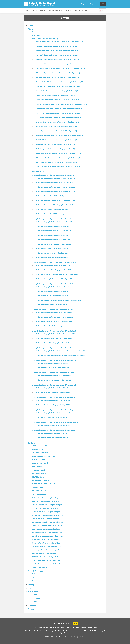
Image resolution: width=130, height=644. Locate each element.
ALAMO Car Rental (38, 460)
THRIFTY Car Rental (39, 487)
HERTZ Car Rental (38, 477)
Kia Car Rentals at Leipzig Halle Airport (46, 519)
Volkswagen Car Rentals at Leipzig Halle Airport (49, 550)
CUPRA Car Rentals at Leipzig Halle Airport (47, 557)
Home (27, 10)
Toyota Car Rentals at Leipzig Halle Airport (47, 546)
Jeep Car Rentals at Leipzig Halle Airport (46, 560)
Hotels (88, 10)
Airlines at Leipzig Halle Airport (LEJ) (45, 39)
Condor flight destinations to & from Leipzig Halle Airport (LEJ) (57, 95)
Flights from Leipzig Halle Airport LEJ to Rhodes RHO (53, 240)
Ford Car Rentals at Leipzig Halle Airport (46, 512)
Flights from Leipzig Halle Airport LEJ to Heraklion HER (54, 222)
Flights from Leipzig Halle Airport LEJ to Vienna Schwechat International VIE (61, 351)
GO (103, 4)
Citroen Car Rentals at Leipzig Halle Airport (47, 505)
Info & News (78, 10)
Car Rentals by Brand (39, 494)
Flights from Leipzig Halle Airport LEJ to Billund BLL (53, 388)
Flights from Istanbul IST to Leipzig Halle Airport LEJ (53, 305)
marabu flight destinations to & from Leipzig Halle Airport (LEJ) (57, 127)
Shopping (35, 595)
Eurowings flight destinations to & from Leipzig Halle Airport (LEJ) (58, 100)
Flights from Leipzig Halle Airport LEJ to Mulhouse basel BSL (56, 334)
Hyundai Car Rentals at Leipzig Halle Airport (47, 515)
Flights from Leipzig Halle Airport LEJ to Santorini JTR (54, 231)
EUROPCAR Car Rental (40, 463)
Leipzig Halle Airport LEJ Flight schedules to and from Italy (52, 410)
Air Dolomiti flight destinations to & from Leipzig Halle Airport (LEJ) (58, 64)
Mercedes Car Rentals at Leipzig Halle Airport (48, 522)
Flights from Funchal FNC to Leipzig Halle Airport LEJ (53, 438)
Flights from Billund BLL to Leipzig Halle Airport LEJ (53, 392)
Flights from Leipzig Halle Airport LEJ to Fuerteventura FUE (55, 187)
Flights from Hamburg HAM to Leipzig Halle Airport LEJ (54, 279)
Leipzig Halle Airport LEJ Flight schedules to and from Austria (53, 348)
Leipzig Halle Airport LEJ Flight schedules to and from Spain (53, 175)
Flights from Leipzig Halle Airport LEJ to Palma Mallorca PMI (56, 178)
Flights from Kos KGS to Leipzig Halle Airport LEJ (52, 253)
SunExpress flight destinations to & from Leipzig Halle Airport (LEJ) (58, 144)
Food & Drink (36, 598)
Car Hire (43, 10)
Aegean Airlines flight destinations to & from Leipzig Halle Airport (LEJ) (59, 42)
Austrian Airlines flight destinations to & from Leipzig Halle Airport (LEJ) (60, 82)
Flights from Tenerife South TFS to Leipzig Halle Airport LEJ (56, 214)
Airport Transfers (56, 10)
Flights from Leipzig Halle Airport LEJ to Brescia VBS (53, 413)
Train (34, 577)
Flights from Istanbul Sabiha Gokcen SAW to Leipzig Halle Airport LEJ (58, 300)
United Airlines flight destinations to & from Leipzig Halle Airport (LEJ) (59, 167)
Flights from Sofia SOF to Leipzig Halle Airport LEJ (52, 368)
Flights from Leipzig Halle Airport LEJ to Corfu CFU (52, 226)
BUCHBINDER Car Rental (40, 480)
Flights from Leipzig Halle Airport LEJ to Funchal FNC (53, 433)
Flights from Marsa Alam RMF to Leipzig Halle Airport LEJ (55, 326)
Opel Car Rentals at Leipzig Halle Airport (46, 529)
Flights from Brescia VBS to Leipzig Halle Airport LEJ (53, 417)
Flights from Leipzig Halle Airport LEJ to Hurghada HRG (54, 313)
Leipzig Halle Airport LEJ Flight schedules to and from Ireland (53, 397)
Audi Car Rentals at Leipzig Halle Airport (46, 498)
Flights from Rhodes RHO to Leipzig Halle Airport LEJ (53, 258)
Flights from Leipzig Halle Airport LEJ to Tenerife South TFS (56, 192)
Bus (33, 581)
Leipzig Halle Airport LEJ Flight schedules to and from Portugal (54, 430)
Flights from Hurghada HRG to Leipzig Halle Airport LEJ (54, 322)
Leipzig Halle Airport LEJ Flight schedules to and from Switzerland (55, 331)
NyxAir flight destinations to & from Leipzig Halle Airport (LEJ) (56, 131)
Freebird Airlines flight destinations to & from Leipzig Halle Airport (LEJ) (60, 109)
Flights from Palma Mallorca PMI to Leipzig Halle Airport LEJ (56, 196)
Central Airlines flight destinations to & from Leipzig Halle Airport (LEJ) (59, 86)
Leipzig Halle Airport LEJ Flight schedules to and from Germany (54, 262)
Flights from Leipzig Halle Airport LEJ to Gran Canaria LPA (55, 183)
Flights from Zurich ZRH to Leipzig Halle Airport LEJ (53, 343)
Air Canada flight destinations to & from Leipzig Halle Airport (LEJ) (58, 51)
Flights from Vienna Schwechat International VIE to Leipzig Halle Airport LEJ (61, 355)
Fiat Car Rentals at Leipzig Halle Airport (46, 508)
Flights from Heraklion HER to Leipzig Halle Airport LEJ (54, 244)
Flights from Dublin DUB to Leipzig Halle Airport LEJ (53, 405)
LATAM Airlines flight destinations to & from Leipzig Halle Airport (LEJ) (59, 118)
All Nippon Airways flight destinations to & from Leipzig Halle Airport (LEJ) (60, 68)
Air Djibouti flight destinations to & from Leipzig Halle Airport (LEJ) (58, 60)
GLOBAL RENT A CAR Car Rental (43, 484)
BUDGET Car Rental (39, 473)
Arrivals (35, 32)
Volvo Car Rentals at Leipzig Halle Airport (46, 553)
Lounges (35, 601)
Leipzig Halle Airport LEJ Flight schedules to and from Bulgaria (54, 360)
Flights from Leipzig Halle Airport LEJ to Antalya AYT (53, 287)
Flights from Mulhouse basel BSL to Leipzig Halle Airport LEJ (56, 338)
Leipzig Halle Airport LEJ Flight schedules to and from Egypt (53, 310)
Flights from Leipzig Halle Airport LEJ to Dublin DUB (53, 400)
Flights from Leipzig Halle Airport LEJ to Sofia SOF (52, 363)
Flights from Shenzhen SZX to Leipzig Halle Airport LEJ (54, 380)
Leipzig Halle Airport (42, 4)
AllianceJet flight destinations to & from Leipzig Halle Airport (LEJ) (58, 73)
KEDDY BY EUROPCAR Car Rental (44, 456)
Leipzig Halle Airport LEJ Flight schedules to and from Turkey (53, 284)
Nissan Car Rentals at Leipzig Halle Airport (47, 526)
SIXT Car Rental (37, 449)
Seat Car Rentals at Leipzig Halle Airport (46, 539)
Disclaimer (32, 605)
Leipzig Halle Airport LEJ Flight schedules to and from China (53, 373)
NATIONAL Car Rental (40, 446)
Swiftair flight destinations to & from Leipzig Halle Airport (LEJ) (57, 149)
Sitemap (96, 628)
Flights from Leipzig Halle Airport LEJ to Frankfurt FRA (54, 265)
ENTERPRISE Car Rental (40, 453)
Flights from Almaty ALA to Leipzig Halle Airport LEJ (53, 425)
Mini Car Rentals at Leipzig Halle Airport (46, 564)
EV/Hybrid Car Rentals (40, 567)
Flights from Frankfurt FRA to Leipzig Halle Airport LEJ (54, 270)
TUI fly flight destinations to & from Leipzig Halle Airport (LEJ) (56, 162)
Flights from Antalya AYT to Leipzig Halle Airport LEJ (53, 296)
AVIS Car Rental (37, 467)
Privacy (31, 609)
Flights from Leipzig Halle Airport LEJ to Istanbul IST (53, 291)
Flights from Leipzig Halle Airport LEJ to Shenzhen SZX (54, 376)
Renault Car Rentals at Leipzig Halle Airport (47, 536)
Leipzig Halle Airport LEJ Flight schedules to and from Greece (53, 219)
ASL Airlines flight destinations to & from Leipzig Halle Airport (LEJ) (58, 77)
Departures (36, 35)
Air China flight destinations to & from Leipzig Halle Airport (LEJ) (57, 55)
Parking (68, 10)
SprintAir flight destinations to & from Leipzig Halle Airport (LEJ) (57, 140)
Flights (34, 10)
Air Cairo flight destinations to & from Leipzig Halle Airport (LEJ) (57, 46)
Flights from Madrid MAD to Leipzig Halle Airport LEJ (53, 209)
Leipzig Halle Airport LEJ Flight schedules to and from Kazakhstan (55, 422)
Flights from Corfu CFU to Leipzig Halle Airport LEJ (52, 249)
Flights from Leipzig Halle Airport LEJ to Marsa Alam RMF (55, 317)
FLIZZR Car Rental (38, 470)
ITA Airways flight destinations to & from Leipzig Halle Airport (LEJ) (58, 113)
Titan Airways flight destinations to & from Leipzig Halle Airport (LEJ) (59, 158)
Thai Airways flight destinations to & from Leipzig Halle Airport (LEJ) (58, 153)
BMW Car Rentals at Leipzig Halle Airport (46, 501)
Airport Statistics (38, 172)
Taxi (33, 574)
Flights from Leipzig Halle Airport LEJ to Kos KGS (52, 235)
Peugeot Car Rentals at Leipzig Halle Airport (47, 533)
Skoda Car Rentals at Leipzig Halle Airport (47, 543)
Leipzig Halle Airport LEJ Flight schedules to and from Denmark (54, 385)
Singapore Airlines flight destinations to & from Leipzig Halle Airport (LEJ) (60, 135)
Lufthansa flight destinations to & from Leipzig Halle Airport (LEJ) (57, 122)
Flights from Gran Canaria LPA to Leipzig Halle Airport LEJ (55, 205)
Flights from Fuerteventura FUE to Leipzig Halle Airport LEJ (55, 200)
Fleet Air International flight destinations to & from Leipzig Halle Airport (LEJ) (61, 104)
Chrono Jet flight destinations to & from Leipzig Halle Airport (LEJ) (58, 91)
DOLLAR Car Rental (39, 491)
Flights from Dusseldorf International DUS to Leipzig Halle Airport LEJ (59, 274)
